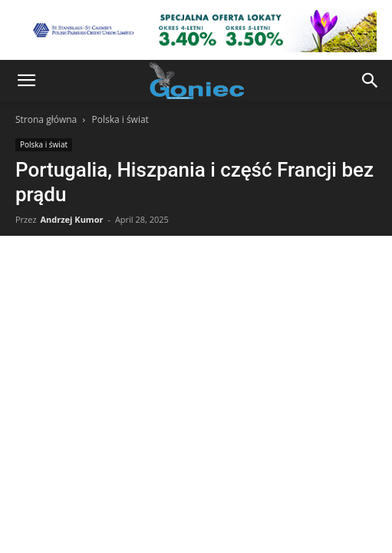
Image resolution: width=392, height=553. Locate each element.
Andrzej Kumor (71, 219)
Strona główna (46, 119)
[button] (26, 81)
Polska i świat (120, 119)
